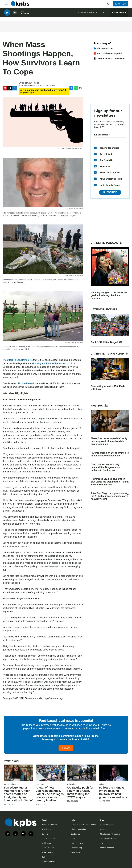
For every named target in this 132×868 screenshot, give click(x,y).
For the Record (26, 383)
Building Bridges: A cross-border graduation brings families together (109, 295)
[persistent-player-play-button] (7, 13)
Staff (44, 857)
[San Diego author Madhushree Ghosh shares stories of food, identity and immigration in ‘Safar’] (18, 773)
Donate (66, 748)
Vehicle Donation (107, 848)
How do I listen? (77, 843)
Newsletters (46, 829)
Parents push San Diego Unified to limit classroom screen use (110, 454)
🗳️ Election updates (104, 48)
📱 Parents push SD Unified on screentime (109, 60)
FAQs (73, 839)
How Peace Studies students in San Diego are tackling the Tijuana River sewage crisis (110, 482)
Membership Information (110, 834)
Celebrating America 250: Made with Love (108, 388)
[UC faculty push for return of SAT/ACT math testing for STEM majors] (82, 773)
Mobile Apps (47, 843)
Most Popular (101, 406)
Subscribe (110, 192)
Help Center (76, 852)
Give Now (120, 4)
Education (72, 784)
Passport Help (77, 848)
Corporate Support (108, 825)
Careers (45, 834)
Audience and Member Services (84, 825)
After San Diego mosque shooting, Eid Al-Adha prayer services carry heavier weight (110, 496)
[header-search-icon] (109, 4)
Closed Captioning (78, 829)
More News (12, 761)
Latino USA (100, 13)
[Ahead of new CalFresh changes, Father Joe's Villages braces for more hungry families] (50, 773)
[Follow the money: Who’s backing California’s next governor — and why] (114, 773)
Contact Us (75, 834)
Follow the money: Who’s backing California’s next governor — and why (113, 792)
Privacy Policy (47, 852)
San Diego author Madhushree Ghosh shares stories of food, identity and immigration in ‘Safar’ (18, 794)
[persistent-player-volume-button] (15, 13)
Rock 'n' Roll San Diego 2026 (107, 342)
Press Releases (48, 848)
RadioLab (25, 14)
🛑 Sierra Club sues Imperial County (108, 55)
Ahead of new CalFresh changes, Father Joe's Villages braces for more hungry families (50, 794)
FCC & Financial (48, 839)
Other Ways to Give (108, 839)
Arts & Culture (10, 784)
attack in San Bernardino (20, 360)
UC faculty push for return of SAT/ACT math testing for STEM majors (80, 792)
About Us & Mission (49, 825)
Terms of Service (48, 862)
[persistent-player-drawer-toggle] (119, 13)
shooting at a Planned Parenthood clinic (53, 363)
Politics (102, 784)
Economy (40, 784)
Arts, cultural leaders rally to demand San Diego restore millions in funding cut (106, 467)
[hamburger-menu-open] (6, 4)
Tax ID (103, 843)
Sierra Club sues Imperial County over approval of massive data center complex (109, 441)
